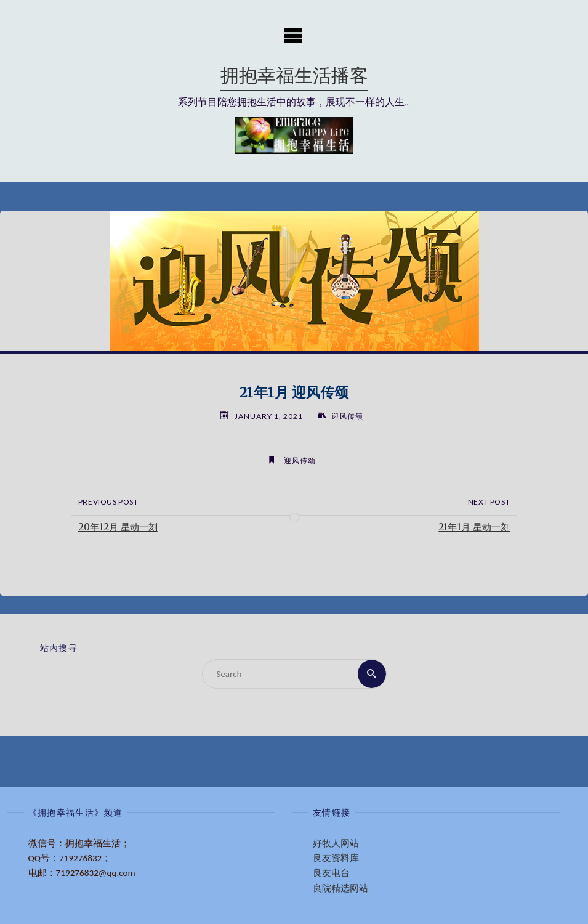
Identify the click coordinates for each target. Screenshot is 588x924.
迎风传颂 (347, 416)
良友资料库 (336, 858)
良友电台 (331, 873)
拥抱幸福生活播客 (294, 77)
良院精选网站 (340, 888)
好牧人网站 (336, 843)
